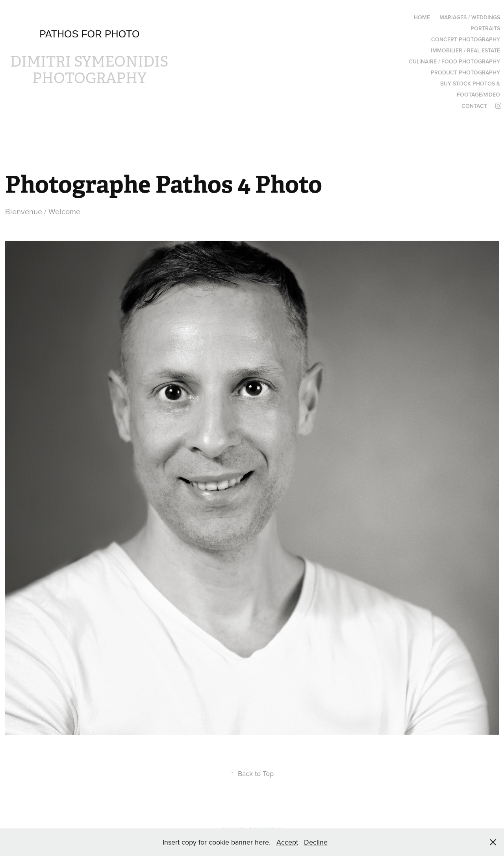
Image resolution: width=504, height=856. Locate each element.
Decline (316, 842)
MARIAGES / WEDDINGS (470, 17)
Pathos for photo (89, 34)
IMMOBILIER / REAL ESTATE (465, 50)
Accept (287, 842)
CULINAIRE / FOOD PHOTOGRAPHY (454, 61)
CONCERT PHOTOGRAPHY (466, 39)
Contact (474, 106)
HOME (422, 17)
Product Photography (465, 72)
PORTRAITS (485, 28)
